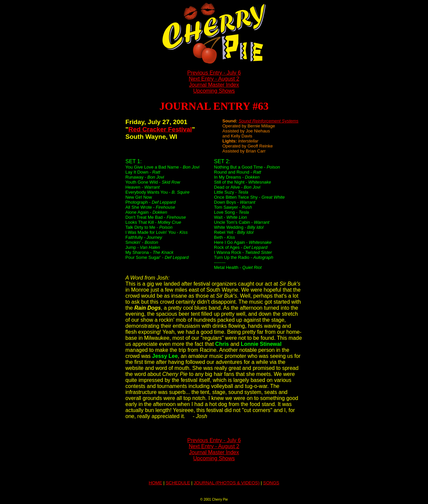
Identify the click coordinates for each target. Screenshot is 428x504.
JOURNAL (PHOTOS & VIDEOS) (227, 483)
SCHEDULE (178, 483)
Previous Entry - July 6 (214, 73)
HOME (155, 483)
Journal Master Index (214, 85)
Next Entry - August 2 (214, 79)
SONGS (271, 483)
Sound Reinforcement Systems (268, 121)
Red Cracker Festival (160, 129)
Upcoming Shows (214, 91)
